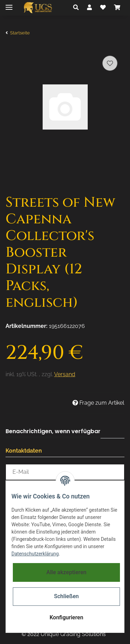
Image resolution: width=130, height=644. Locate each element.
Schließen (66, 596)
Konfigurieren (66, 617)
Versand (65, 374)
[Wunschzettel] (103, 8)
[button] (76, 8)
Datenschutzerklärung (35, 554)
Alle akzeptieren (67, 572)
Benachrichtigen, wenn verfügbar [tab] (53, 431)
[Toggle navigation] (9, 4)
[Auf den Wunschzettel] (110, 63)
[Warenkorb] (117, 8)
